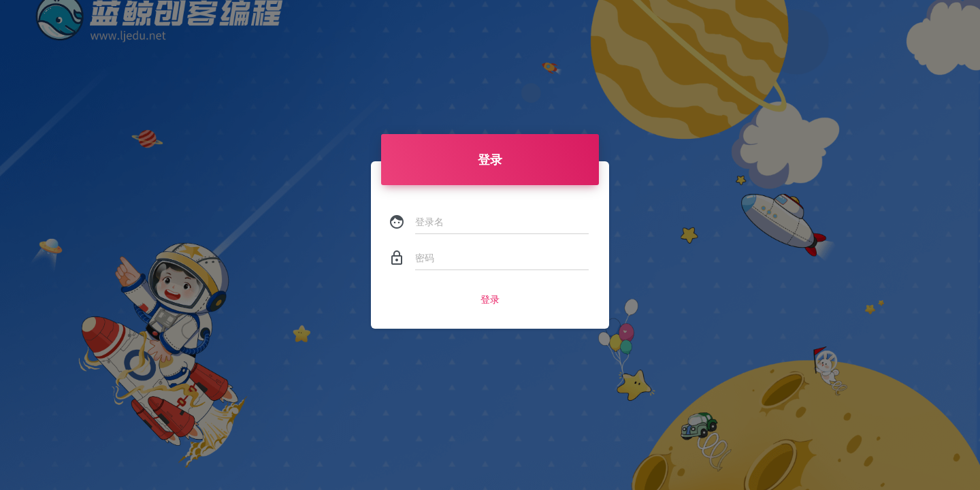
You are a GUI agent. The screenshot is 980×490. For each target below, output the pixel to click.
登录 (490, 299)
